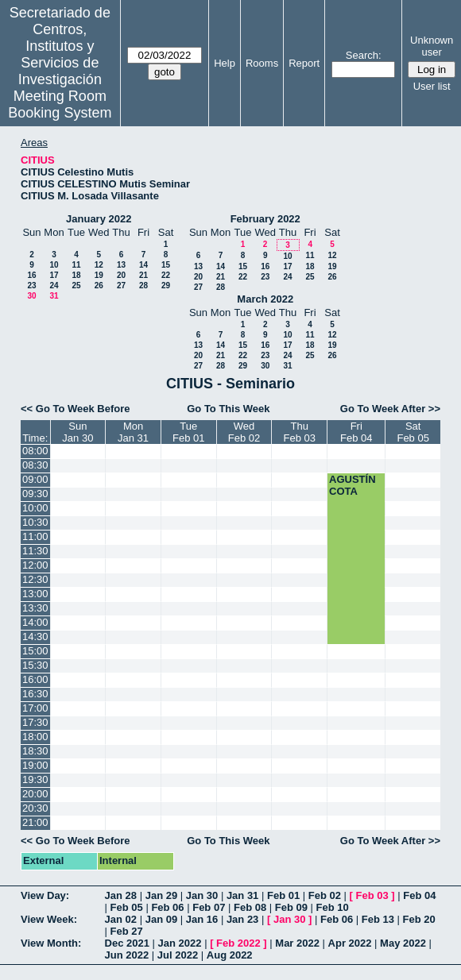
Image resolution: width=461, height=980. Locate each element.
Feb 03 (372, 895)
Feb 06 (167, 907)
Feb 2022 (238, 943)
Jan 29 (161, 895)
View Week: (49, 919)
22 (166, 275)
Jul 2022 (178, 955)
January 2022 (99, 219)
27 (121, 286)
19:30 (35, 779)
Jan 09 (161, 919)
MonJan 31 (133, 432)
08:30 (35, 465)
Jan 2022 (180, 943)
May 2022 (403, 943)
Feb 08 (250, 907)
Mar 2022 (297, 943)
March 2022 (265, 299)
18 (76, 275)
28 (143, 286)
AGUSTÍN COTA (353, 485)
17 (54, 275)
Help (225, 63)
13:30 (35, 608)
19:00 (35, 765)
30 (31, 296)
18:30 (35, 751)
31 (54, 296)
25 (76, 286)
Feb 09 (291, 907)
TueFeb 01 (188, 432)
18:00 (35, 737)
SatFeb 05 (413, 432)
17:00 (35, 708)
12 (99, 265)
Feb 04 (419, 895)
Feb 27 (127, 931)
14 (143, 265)
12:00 (35, 565)
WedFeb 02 (244, 432)
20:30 (35, 808)
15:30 (35, 665)
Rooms (262, 63)
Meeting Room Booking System (60, 104)
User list (432, 86)
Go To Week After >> (390, 409)
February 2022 (265, 219)
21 (143, 275)
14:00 (35, 622)
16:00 (35, 679)
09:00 (35, 479)
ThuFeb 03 (300, 432)
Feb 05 (127, 907)
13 (121, 265)
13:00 (35, 594)
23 (31, 286)
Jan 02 (121, 919)
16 (31, 275)
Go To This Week (228, 409)
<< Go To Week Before (76, 409)
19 (99, 275)
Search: (364, 55)
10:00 (35, 508)
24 (54, 286)
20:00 (35, 794)
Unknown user (432, 46)
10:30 (35, 522)
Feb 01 (283, 895)
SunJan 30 (77, 432)
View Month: (51, 943)
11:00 (35, 536)
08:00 (35, 451)
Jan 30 (202, 895)
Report (304, 63)
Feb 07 (209, 907)
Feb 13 (378, 919)
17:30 (35, 722)
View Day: (45, 895)
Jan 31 (242, 895)
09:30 (35, 494)
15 (166, 265)
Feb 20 (419, 919)
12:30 (35, 579)
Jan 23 (242, 919)
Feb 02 (325, 895)
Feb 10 (333, 907)
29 (166, 286)
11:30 (35, 551)
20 (121, 275)
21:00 (35, 822)
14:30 (35, 637)
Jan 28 (121, 895)
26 (99, 286)
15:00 (35, 651)
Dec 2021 (127, 943)
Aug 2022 (230, 955)
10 (54, 265)
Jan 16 (202, 919)
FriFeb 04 (356, 432)
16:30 (35, 694)
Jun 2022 (127, 955)
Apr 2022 (350, 943)
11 (76, 265)
